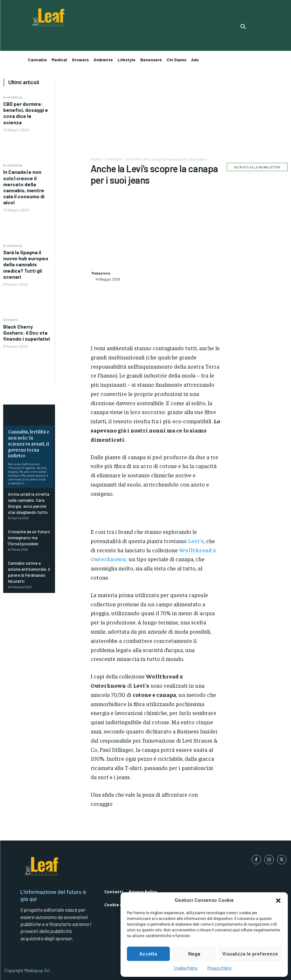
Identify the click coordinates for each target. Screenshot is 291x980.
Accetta (148, 954)
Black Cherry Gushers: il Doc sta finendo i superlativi (27, 333)
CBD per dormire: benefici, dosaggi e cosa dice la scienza (26, 113)
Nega (194, 954)
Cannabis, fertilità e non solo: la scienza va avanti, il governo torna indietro (28, 439)
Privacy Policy (219, 968)
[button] (278, 901)
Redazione (101, 273)
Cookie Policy (186, 968)
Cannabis (113, 159)
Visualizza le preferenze (250, 954)
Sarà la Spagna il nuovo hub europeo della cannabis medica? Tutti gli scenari (26, 264)
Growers (10, 319)
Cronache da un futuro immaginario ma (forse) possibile (28, 526)
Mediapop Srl (37, 970)
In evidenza (13, 97)
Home (96, 159)
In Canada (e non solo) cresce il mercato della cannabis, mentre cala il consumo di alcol (24, 187)
